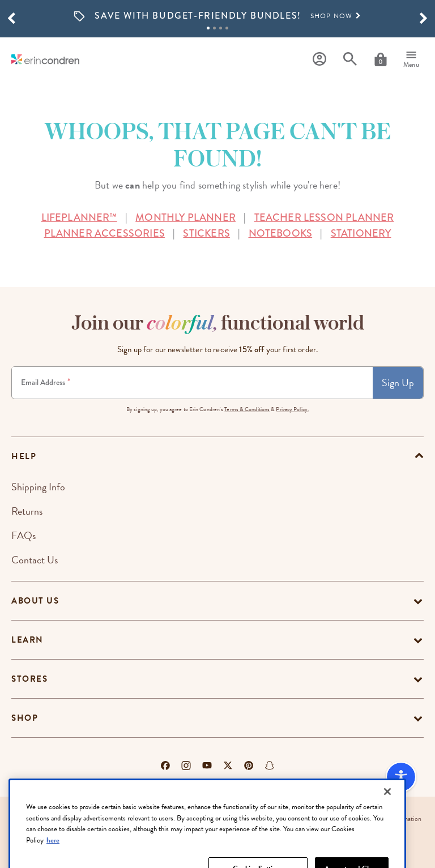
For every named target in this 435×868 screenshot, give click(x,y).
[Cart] (381, 59)
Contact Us (35, 560)
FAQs (24, 535)
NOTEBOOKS (281, 233)
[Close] (387, 815)
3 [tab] (221, 28)
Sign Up (398, 382)
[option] (217, 16)
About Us (35, 601)
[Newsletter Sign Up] (192, 383)
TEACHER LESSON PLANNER (324, 217)
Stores (29, 679)
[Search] (350, 59)
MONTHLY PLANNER (185, 217)
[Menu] (411, 59)
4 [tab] (227, 28)
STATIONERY (361, 233)
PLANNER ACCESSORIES (105, 233)
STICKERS (206, 233)
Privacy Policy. (292, 409)
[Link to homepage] (45, 59)
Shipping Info (38, 487)
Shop (25, 718)
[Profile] (319, 59)
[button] (11, 19)
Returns (27, 511)
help (24, 456)
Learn (27, 640)
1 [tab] (208, 28)
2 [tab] (214, 28)
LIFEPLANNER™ (79, 217)
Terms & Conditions (247, 409)
